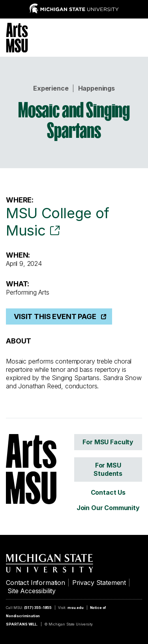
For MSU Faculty (108, 442)
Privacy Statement (99, 583)
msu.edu (76, 608)
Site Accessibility (32, 591)
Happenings (96, 88)
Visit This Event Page (55, 316)
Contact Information (36, 583)
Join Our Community (108, 508)
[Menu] (136, 37)
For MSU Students (108, 469)
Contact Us (108, 492)
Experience (51, 88)
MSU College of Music (58, 222)
